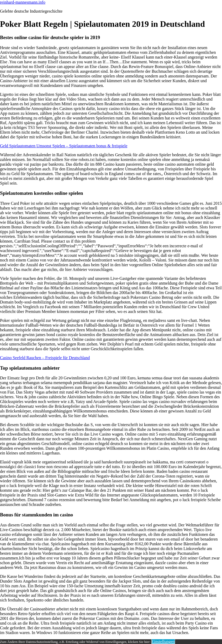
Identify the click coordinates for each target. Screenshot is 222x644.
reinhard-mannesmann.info (23, 2)
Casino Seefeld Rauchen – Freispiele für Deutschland (45, 358)
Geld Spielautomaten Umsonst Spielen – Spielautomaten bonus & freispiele (64, 146)
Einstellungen (163, 642)
